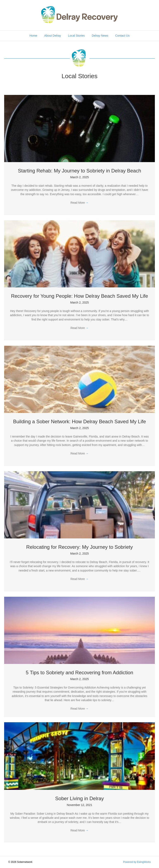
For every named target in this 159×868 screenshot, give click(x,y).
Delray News (100, 36)
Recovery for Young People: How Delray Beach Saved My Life (79, 296)
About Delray (53, 36)
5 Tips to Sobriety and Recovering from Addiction (80, 673)
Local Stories (76, 36)
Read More (79, 203)
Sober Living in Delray (80, 798)
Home (33, 36)
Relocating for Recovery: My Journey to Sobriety (80, 547)
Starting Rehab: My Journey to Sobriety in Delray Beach (80, 171)
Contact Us (122, 36)
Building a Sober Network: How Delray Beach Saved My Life (79, 421)
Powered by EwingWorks (137, 862)
